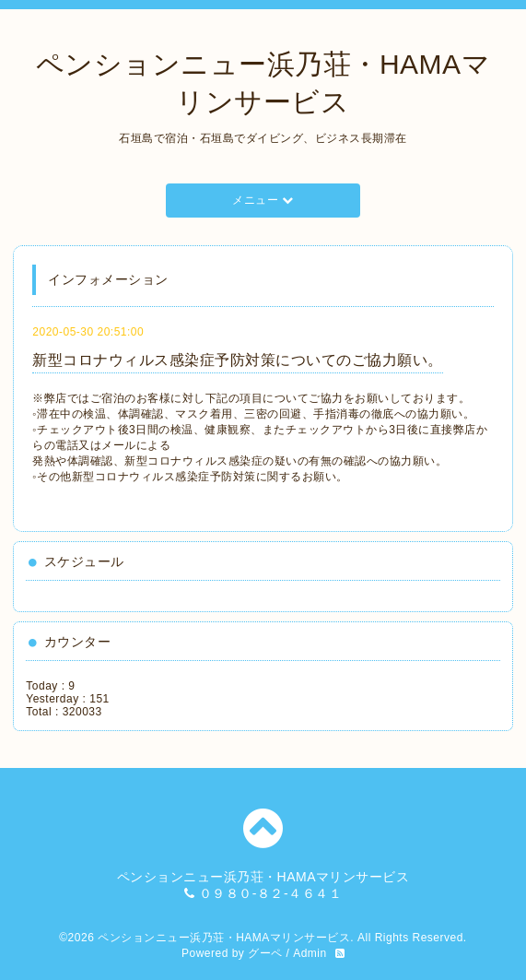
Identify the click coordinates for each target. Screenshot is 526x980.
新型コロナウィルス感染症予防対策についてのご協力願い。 (238, 360)
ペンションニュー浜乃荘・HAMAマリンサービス (224, 938)
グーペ (265, 953)
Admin (310, 953)
